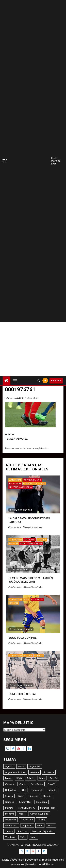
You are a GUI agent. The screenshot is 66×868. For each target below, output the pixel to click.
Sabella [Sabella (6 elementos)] (9, 831)
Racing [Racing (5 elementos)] (41, 820)
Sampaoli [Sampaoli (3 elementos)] (22, 831)
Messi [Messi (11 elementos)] (22, 814)
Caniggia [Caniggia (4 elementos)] (10, 784)
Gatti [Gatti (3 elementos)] (21, 796)
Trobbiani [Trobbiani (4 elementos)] (10, 837)
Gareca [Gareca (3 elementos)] (9, 796)
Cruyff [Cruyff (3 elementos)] (51, 784)
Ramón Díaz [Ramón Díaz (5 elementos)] (11, 825)
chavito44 (14, 398)
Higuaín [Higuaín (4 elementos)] (47, 796)
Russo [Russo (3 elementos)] (51, 825)
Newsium (32, 864)
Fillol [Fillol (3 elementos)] (23, 790)
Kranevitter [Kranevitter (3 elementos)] (25, 802)
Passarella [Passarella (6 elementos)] (11, 820)
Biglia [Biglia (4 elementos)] (19, 778)
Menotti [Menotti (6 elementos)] (10, 814)
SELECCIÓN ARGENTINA (20, 487)
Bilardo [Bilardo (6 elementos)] (31, 778)
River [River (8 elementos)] (40, 825)
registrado (41, 448)
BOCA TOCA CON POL (22, 638)
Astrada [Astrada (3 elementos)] (35, 772)
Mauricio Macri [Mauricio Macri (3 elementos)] (48, 808)
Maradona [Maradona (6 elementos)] (42, 802)
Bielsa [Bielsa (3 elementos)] (8, 778)
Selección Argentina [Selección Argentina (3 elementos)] (43, 831)
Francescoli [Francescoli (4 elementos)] (37, 790)
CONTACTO (15, 845)
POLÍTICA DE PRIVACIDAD (42, 845)
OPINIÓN (28, 484)
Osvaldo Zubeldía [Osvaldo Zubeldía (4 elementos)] (39, 814)
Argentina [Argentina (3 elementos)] (35, 766)
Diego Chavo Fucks (34, 527)
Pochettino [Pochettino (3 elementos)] (27, 820)
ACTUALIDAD (15, 480)
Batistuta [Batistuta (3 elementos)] (49, 772)
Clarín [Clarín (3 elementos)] (22, 784)
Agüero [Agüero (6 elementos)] (9, 766)
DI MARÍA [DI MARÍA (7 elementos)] (11, 790)
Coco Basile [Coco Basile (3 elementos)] (37, 784)
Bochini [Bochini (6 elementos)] (54, 778)
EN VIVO (56, 380)
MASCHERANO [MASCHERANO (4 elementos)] (27, 808)
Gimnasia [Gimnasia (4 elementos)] (33, 796)
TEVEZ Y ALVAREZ (19, 436)
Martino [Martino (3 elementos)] (9, 808)
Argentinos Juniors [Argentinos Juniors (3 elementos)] (15, 772)
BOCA (26, 599)
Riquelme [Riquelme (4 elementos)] (27, 825)
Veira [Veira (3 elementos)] (23, 837)
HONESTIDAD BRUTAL (22, 694)
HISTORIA (42, 540)
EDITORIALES (15, 484)
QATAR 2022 (40, 484)
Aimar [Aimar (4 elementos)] (21, 766)
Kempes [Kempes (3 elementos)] (10, 802)
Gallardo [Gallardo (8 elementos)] (52, 790)
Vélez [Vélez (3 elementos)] (34, 837)
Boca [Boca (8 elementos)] (42, 778)
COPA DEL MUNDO (32, 480)
